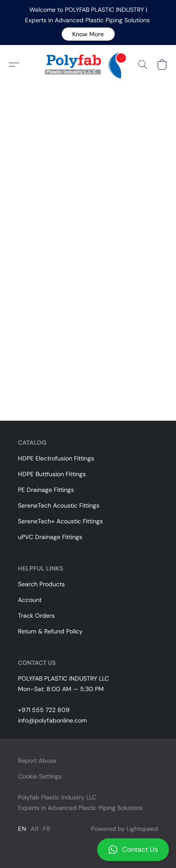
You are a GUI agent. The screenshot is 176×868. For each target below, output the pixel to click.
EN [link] (22, 829)
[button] (88, 34)
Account (30, 600)
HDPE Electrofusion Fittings (56, 458)
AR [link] (35, 829)
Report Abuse (37, 761)
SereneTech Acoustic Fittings (59, 505)
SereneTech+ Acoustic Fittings (60, 521)
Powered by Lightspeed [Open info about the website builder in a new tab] (125, 829)
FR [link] (46, 829)
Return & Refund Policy (50, 631)
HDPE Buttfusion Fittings (52, 474)
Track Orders (36, 616)
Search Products (41, 584)
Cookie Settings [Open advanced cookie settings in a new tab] (40, 776)
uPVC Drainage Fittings (50, 537)
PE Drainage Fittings (46, 490)
